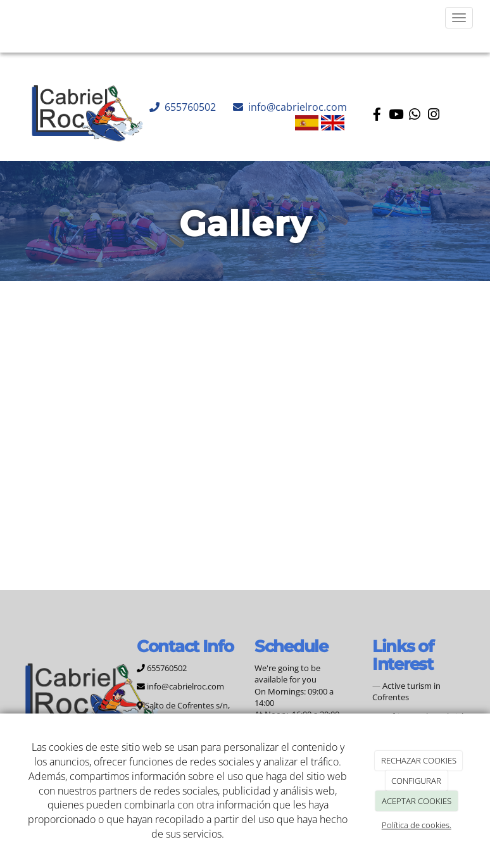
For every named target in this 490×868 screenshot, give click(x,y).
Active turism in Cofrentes (406, 691)
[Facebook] (377, 116)
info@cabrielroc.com (296, 107)
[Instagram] (434, 116)
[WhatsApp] (415, 116)
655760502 (189, 107)
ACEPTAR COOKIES (417, 801)
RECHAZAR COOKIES (419, 760)
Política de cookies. (417, 825)
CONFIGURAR (416, 781)
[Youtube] (396, 116)
